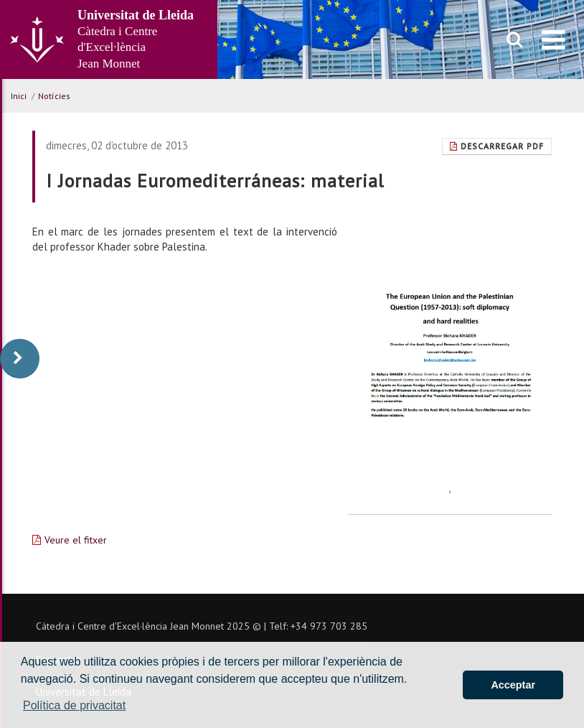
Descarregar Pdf (497, 146)
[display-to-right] (20, 359)
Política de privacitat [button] (74, 705)
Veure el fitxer (76, 540)
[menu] (554, 39)
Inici (19, 96)
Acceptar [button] (513, 685)
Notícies (54, 96)
